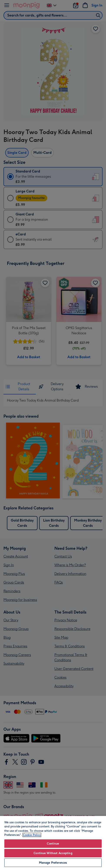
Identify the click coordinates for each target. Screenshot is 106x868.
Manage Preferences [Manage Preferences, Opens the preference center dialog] (53, 863)
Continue (53, 844)
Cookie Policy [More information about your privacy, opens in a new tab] (32, 835)
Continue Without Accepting (53, 853)
